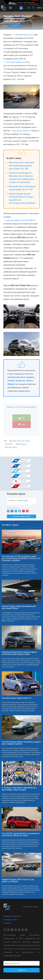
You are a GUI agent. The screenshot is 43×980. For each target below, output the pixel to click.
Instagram (30, 377)
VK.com (8, 512)
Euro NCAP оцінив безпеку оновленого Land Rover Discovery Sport (21, 835)
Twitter (29, 381)
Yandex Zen (20, 381)
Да (21, 418)
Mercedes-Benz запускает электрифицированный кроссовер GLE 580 (22, 166)
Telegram (11, 384)
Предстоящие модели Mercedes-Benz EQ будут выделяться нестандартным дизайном (22, 199)
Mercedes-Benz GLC (24, 35)
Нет (21, 425)
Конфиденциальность (12, 917)
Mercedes (9, 444)
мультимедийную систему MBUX (20, 220)
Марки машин (21, 444)
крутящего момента (15, 62)
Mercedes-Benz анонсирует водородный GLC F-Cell (22, 188)
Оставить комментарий (21, 517)
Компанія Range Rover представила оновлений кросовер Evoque (19, 654)
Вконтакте (21, 377)
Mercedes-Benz (11, 447)
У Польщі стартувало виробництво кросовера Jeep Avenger (19, 790)
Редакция (7, 924)
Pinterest (11, 381)
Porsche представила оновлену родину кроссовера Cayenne (21, 744)
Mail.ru (16, 512)
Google (27, 512)
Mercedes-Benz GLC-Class (20, 441)
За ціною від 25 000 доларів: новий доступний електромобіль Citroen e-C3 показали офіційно (21, 559)
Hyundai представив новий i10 (17, 699)
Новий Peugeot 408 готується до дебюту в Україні (18, 881)
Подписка (21, 971)
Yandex (23, 512)
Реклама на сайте (10, 921)
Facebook (11, 377)
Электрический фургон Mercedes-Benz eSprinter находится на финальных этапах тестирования (21, 178)
